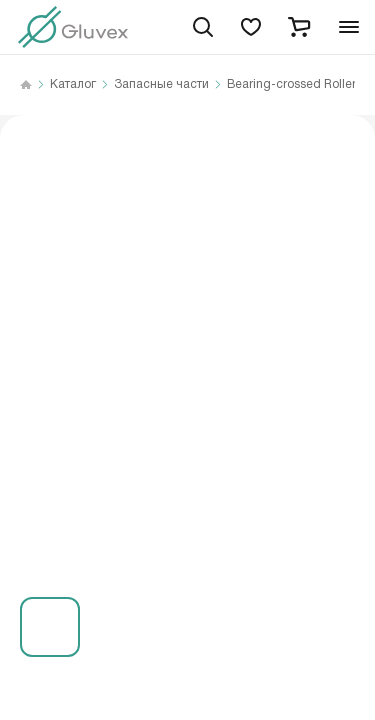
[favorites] (251, 27)
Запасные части (161, 85)
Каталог (73, 85)
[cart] (299, 27)
